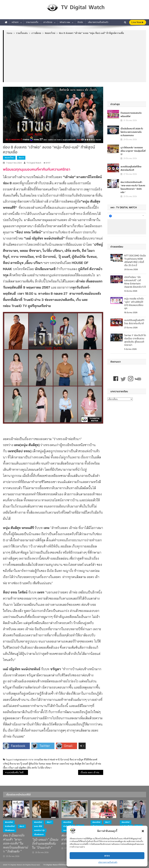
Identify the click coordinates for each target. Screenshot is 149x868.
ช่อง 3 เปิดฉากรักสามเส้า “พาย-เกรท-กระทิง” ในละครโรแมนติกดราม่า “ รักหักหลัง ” (133, 187)
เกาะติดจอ (48, 22)
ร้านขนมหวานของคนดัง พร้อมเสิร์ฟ (131, 115)
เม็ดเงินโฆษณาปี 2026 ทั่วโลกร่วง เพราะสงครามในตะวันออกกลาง (132, 132)
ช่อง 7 (49, 822)
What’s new (65, 22)
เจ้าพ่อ (98, 764)
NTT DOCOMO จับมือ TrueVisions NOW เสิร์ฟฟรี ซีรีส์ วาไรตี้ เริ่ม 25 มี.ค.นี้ (135, 260)
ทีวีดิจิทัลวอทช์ (90, 760)
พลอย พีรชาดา (53, 764)
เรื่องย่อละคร (10, 830)
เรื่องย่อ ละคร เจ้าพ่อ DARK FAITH (92, 772)
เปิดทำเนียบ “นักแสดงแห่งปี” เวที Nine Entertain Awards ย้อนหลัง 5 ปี (135, 282)
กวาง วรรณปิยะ (36, 760)
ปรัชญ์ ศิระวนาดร (11, 764)
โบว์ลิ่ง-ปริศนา (45, 768)
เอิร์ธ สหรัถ (32, 768)
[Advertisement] (75, 58)
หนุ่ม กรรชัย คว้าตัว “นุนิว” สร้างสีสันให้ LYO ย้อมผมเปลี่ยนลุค (134, 303)
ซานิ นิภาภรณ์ (62, 760)
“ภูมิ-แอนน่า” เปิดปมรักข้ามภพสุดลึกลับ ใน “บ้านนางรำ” (45, 844)
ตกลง (107, 856)
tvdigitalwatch (21, 760)
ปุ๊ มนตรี (24, 764)
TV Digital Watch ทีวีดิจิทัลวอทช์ (56, 865)
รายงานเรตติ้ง (32, 22)
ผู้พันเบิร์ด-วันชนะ (37, 764)
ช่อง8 (53, 760)
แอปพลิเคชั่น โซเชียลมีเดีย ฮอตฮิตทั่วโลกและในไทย (17, 772)
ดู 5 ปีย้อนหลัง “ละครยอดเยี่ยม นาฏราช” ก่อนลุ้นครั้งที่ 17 (133, 151)
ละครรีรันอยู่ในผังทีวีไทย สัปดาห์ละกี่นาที (131, 168)
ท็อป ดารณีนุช (76, 760)
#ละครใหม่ (9, 158)
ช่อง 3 (22, 826)
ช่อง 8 (21, 158)
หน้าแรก (15, 22)
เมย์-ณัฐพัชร (20, 768)
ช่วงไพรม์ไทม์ (10, 826)
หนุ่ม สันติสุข (75, 764)
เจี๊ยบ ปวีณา (9, 768)
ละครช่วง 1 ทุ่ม (39, 830)
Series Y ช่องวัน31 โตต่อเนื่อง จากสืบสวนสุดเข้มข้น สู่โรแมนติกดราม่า (135, 340)
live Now (137, 22)
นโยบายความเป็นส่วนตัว (108, 862)
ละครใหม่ (65, 764)
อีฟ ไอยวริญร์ (88, 764)
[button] (143, 831)
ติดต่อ (80, 22)
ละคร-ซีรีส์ (38, 826)
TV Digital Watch (34, 163)
